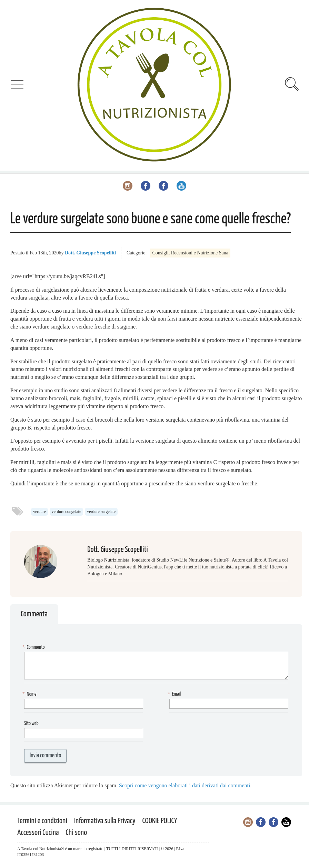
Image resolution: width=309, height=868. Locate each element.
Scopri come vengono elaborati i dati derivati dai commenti (185, 785)
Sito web (31, 723)
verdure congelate (67, 512)
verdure (39, 512)
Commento (34, 648)
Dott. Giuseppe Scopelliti (90, 253)
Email (175, 694)
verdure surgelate (101, 512)
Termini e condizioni (42, 821)
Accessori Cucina (38, 833)
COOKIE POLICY (160, 821)
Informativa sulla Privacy (105, 821)
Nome (30, 694)
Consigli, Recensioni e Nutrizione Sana (190, 253)
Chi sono (77, 833)
